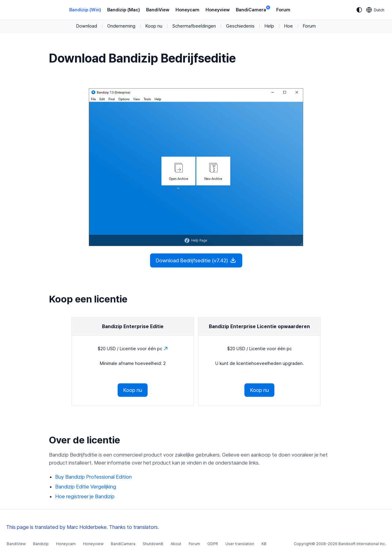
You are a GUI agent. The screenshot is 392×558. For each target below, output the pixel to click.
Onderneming (121, 26)
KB (264, 544)
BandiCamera (253, 9)
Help (269, 26)
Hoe (288, 26)
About (176, 544)
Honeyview (218, 10)
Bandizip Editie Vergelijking (86, 487)
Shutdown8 (153, 544)
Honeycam (187, 10)
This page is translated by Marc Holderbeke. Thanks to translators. (83, 527)
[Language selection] (375, 10)
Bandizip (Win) (85, 10)
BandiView (158, 10)
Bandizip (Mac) (124, 10)
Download (87, 26)
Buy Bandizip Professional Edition (93, 477)
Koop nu (154, 26)
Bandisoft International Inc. (362, 544)
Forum (283, 10)
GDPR (213, 544)
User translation (240, 544)
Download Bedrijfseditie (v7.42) (196, 260)
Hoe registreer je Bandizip (85, 496)
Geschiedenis (240, 26)
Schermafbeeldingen (194, 26)
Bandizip (41, 544)
